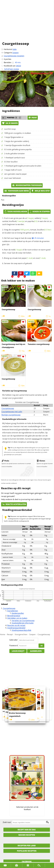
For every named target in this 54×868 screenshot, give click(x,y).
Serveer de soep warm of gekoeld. (18, 263)
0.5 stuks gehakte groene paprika (18, 149)
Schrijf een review (12, 69)
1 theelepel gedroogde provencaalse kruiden (23, 166)
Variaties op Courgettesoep (23, 621)
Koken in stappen (40, 212)
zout (41, 258)
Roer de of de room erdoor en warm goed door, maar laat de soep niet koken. (26, 251)
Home (3, 634)
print (33, 118)
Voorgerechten (21, 634)
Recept (10, 634)
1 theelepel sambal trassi (15, 158)
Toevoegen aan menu (17, 191)
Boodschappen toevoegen (27, 185)
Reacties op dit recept (16, 625)
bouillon (44, 230)
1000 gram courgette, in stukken (18, 133)
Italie (15, 49)
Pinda (5, 461)
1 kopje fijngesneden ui (14, 137)
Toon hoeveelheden (16, 212)
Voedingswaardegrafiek (21, 630)
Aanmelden (36, 651)
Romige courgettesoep (11, 415)
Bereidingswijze (14, 616)
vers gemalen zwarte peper (15, 174)
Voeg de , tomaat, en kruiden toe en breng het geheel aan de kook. (27, 231)
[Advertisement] (27, 23)
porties (8, 59)
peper (27, 258)
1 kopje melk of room (13, 170)
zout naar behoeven (13, 178)
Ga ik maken (10, 123)
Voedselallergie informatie (23, 623)
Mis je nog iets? (40, 191)
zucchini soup (10, 129)
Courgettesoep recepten (14, 56)
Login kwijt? (18, 651)
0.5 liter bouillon (11, 162)
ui (29, 218)
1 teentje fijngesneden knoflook (17, 145)
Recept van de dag (27, 830)
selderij (41, 218)
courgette (20, 230)
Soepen (15, 53)
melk (17, 250)
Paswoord (14, 646)
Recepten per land (27, 846)
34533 (18, 66)
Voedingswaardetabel (16, 628)
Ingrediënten (13, 611)
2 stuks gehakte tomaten (14, 154)
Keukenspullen (18, 613)
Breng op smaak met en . (25, 258)
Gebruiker (14, 640)
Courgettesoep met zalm (12, 412)
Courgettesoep (8, 408)
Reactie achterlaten (14, 504)
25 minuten (38, 238)
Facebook (27, 861)
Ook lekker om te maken (17, 618)
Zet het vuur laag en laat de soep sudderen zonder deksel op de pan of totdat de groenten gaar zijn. (26, 241)
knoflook (17, 221)
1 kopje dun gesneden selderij (17, 141)
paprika (33, 221)
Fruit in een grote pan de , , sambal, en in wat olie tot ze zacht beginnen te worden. (27, 221)
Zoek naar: (7, 822)
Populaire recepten (27, 851)
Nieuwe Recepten (27, 835)
